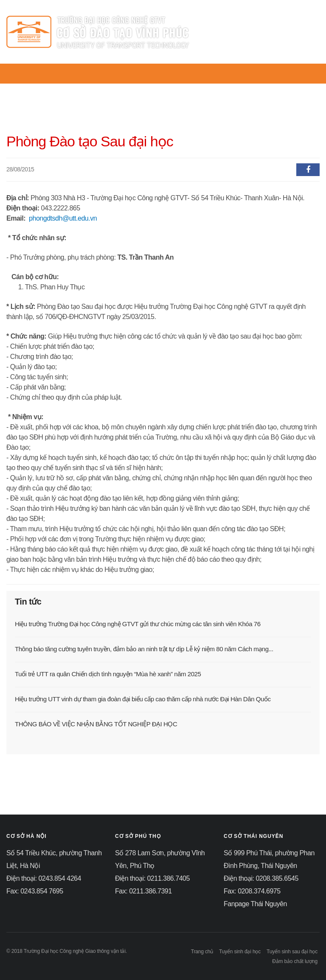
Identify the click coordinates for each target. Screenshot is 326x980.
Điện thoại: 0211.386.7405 (152, 878)
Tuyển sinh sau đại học (292, 952)
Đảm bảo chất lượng (295, 961)
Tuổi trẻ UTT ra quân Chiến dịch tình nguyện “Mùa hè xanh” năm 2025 (108, 674)
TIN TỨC (136, 89)
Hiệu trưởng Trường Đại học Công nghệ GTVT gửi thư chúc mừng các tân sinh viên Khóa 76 (138, 624)
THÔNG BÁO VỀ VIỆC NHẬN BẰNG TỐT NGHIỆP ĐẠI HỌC (96, 724)
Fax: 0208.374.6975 (252, 891)
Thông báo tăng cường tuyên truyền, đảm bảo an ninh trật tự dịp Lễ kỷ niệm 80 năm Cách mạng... (144, 649)
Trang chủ (202, 952)
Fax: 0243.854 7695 (35, 891)
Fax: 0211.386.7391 (143, 891)
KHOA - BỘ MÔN (236, 89)
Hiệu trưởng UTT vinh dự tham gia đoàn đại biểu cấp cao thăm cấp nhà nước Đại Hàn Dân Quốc (143, 699)
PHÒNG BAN (180, 89)
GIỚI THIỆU (95, 89)
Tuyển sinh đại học (240, 952)
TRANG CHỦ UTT (42, 89)
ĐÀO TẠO (286, 89)
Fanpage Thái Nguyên (255, 904)
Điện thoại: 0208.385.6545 (261, 878)
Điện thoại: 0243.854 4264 (44, 878)
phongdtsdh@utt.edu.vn (63, 218)
